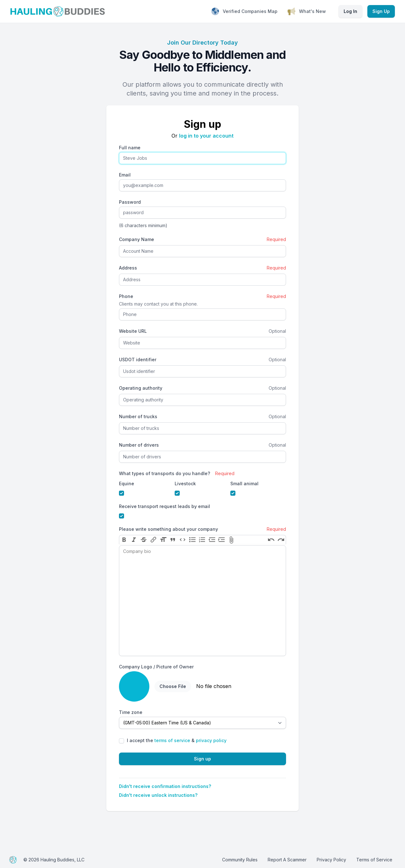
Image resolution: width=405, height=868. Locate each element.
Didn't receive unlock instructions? (158, 795)
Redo (281, 540)
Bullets (193, 540)
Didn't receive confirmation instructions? (165, 786)
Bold (124, 540)
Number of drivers (139, 445)
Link (153, 540)
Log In (350, 11)
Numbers (202, 540)
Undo (271, 540)
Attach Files (231, 540)
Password (130, 202)
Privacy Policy (331, 860)
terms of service (172, 740)
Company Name (137, 239)
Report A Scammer (287, 860)
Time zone (131, 712)
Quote (173, 540)
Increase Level (222, 540)
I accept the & (177, 740)
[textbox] (202, 601)
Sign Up (381, 11)
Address (128, 268)
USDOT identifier (138, 360)
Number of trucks (138, 416)
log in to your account (206, 136)
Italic (134, 540)
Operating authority (141, 388)
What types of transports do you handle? (165, 473)
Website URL (133, 331)
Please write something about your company (168, 529)
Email (125, 175)
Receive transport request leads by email (165, 506)
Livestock (185, 484)
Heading (163, 540)
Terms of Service (374, 860)
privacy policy (211, 740)
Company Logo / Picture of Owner (156, 667)
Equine (127, 484)
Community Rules (240, 860)
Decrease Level (212, 540)
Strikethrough (144, 540)
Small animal (244, 484)
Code (183, 540)
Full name (130, 148)
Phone (126, 296)
